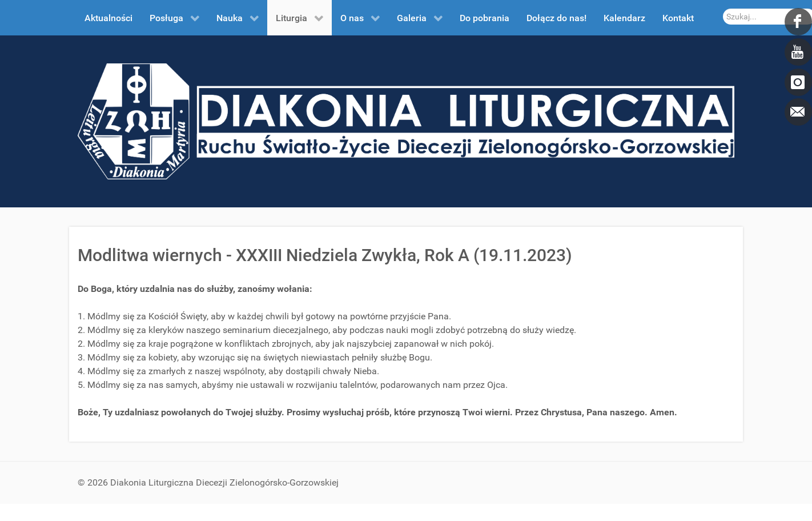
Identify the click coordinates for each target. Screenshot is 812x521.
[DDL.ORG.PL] (406, 121)
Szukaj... (723, 9)
